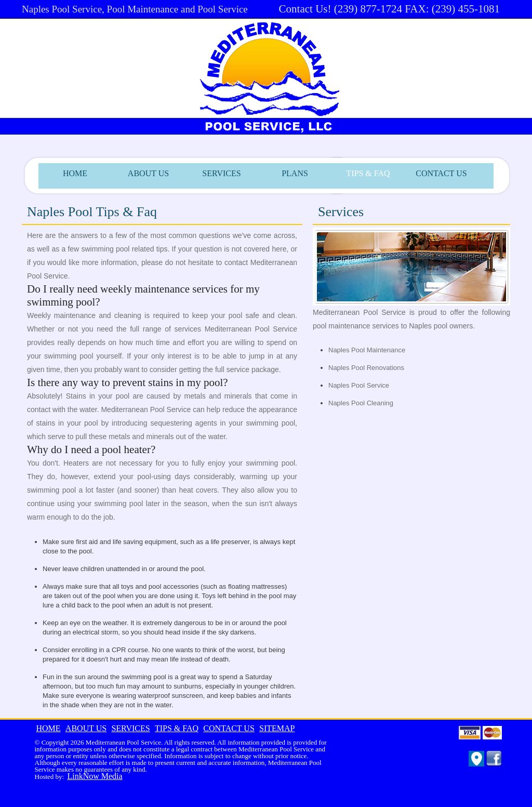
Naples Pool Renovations (366, 368)
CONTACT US (441, 173)
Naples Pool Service (359, 385)
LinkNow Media (95, 776)
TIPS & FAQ (368, 173)
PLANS (295, 173)
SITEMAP (277, 728)
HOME (75, 173)
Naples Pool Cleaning (361, 403)
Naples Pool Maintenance (367, 350)
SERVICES (221, 173)
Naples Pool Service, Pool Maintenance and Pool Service (135, 9)
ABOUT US (148, 173)
